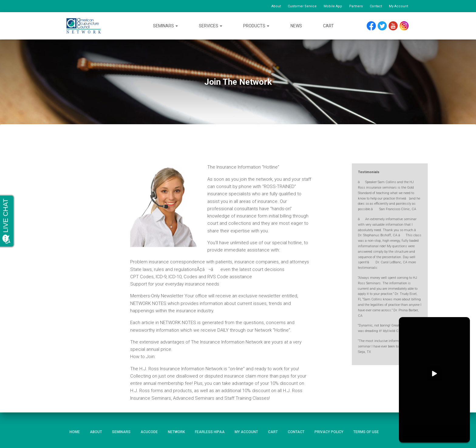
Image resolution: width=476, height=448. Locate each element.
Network (176, 432)
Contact (376, 6)
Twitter (382, 24)
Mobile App (333, 6)
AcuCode (149, 432)
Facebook (371, 24)
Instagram (404, 24)
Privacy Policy (329, 432)
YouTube (393, 24)
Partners (356, 6)
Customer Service (302, 6)
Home (75, 432)
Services (211, 26)
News (296, 26)
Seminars (165, 26)
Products (256, 26)
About (276, 6)
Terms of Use (366, 432)
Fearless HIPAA (210, 432)
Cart (328, 26)
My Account (398, 6)
